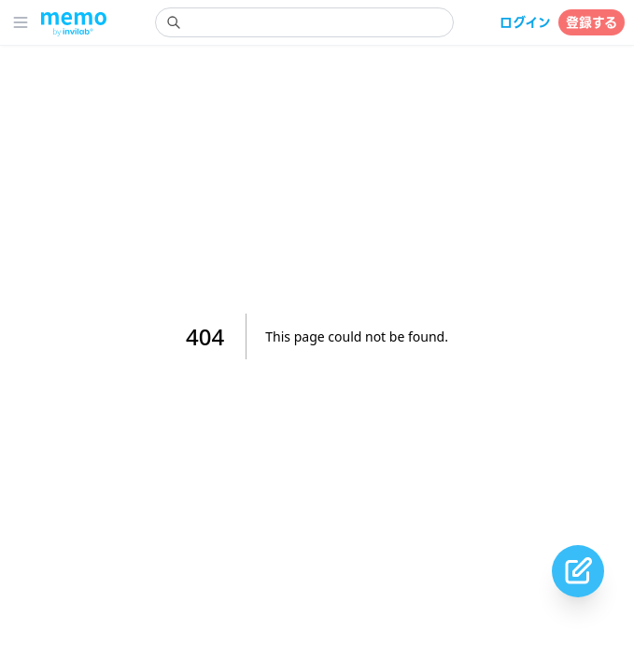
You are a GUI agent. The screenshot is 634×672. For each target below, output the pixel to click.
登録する (592, 22)
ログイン (525, 22)
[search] (304, 22)
